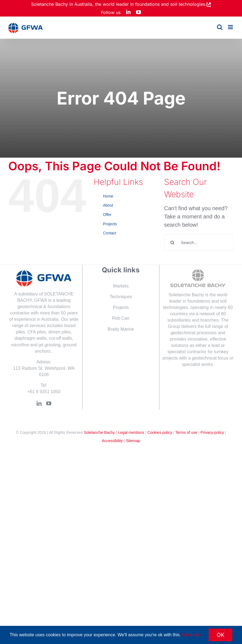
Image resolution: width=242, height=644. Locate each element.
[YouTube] (49, 403)
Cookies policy (160, 432)
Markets (121, 286)
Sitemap (133, 441)
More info (191, 635)
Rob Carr (121, 318)
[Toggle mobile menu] (231, 27)
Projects (110, 224)
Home (108, 196)
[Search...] (199, 243)
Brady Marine (121, 329)
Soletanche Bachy (99, 432)
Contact (110, 233)
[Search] (172, 243)
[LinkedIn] (39, 403)
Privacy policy (212, 432)
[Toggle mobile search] (220, 27)
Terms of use (186, 432)
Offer (107, 215)
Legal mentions (131, 432)
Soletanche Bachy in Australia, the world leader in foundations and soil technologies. (119, 4)
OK (221, 635)
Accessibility (112, 441)
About (108, 205)
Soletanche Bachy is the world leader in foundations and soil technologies (195, 301)
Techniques (121, 297)
